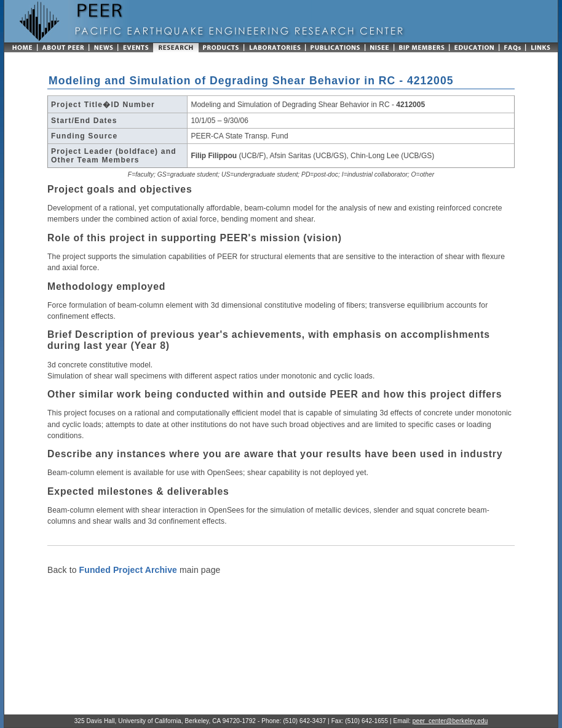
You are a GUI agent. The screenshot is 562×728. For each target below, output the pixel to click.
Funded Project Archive (128, 570)
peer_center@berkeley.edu (450, 721)
